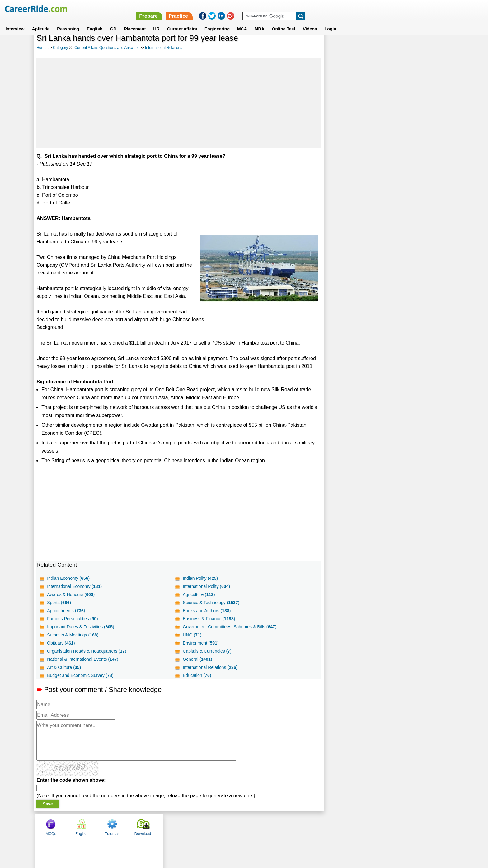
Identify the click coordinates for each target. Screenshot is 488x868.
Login (331, 21)
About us (188, 826)
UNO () (192, 635)
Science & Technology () (211, 603)
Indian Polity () (200, 578)
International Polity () (206, 586)
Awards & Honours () (71, 594)
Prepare (326, 9)
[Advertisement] (178, 103)
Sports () (59, 603)
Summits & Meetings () (73, 635)
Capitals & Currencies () (207, 651)
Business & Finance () (209, 619)
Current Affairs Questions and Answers (106, 48)
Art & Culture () (64, 667)
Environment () (200, 643)
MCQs (340, 48)
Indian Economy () (68, 578)
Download (432, 48)
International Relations (164, 48)
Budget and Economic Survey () (80, 675)
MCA (242, 21)
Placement (135, 21)
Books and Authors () (206, 611)
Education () (197, 675)
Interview (15, 21)
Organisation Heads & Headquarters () (87, 651)
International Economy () (74, 586)
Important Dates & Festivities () (81, 627)
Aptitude (41, 21)
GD (113, 21)
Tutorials (401, 48)
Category (61, 48)
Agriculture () (199, 594)
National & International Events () (83, 659)
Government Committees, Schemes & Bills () (229, 627)
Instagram (312, 826)
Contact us (212, 826)
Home (41, 48)
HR (156, 21)
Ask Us (267, 826)
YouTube (288, 826)
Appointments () (66, 611)
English (95, 21)
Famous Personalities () (72, 619)
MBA (260, 21)
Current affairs (182, 21)
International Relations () (210, 667)
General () (197, 659)
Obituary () (61, 643)
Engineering (217, 21)
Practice (356, 9)
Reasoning (68, 21)
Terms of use (241, 826)
